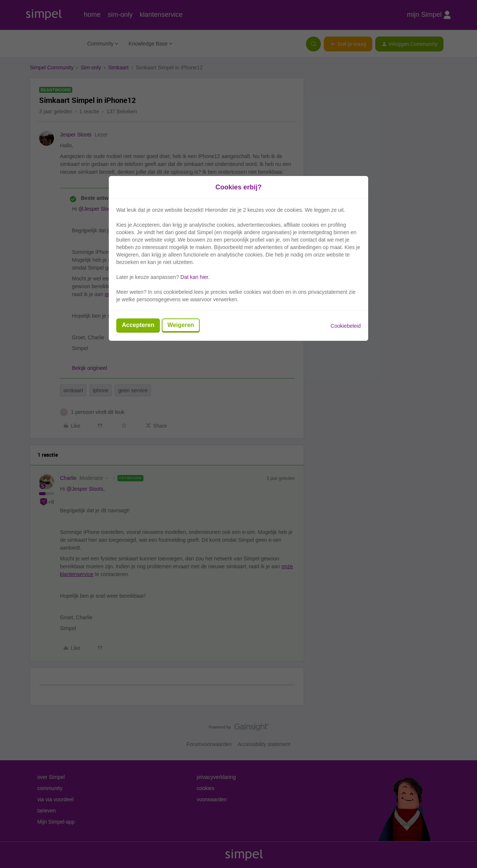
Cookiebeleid (346, 326)
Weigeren (181, 325)
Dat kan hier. (195, 277)
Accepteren (138, 325)
